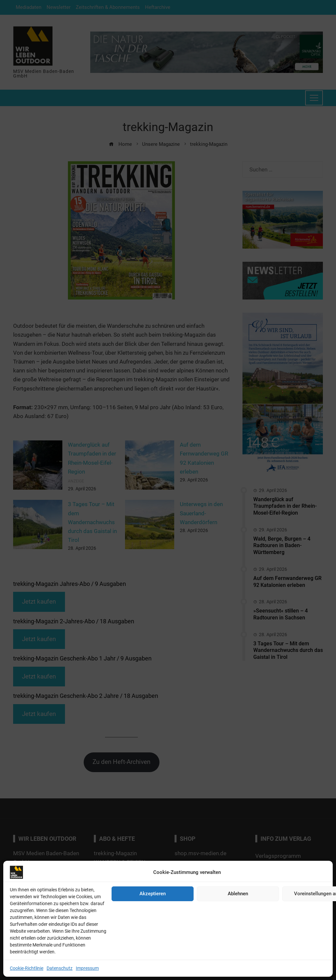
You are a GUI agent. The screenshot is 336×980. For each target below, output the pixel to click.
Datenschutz (60, 968)
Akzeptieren (153, 894)
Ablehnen (238, 894)
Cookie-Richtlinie (27, 968)
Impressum (87, 968)
